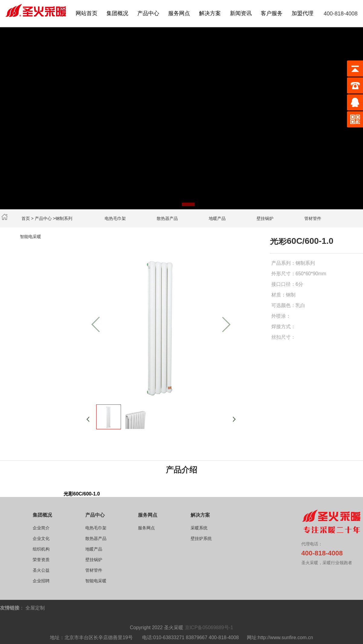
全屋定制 (35, 608)
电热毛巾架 (115, 218)
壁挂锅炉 (265, 218)
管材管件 (313, 218)
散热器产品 (167, 218)
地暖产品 (217, 218)
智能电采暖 (31, 237)
